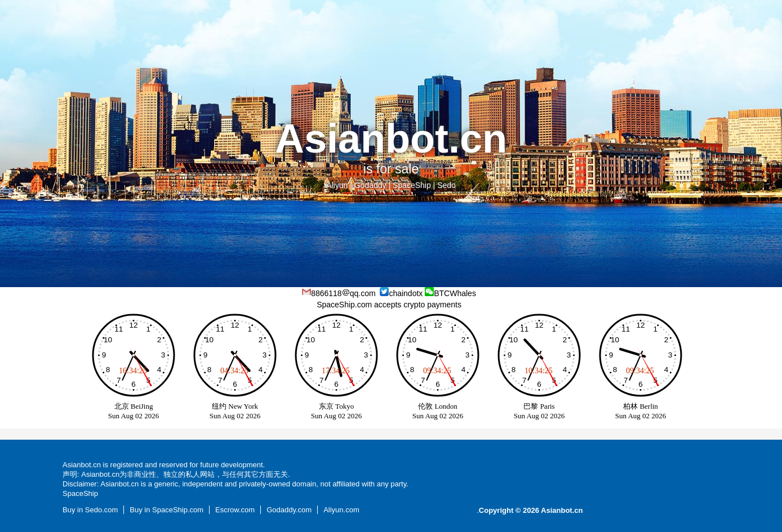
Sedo (446, 185)
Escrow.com (235, 510)
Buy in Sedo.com (90, 510)
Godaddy (370, 185)
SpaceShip (412, 185)
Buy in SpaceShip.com (166, 510)
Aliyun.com (341, 510)
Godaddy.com (289, 510)
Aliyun (337, 185)
